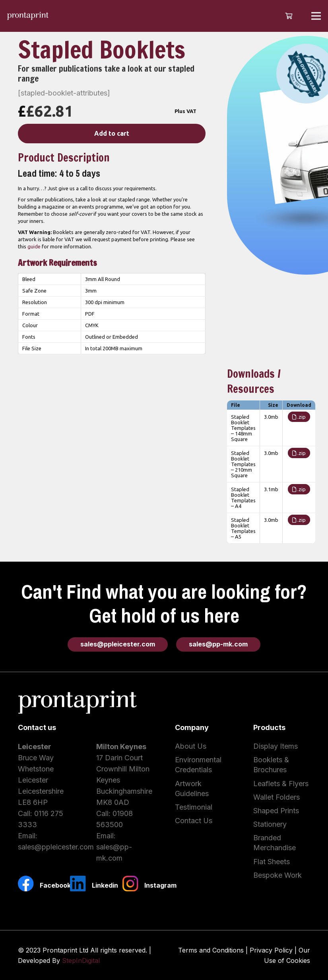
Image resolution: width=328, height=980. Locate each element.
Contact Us (194, 821)
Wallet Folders (277, 797)
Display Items (276, 746)
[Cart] (288, 16)
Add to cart (112, 133)
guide (34, 246)
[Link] (28, 16)
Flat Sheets (272, 862)
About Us (191, 746)
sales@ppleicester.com (56, 847)
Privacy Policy (271, 950)
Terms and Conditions (211, 950)
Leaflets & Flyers (281, 784)
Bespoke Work (278, 875)
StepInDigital (81, 960)
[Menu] (316, 16)
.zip (299, 417)
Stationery (270, 824)
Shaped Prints (276, 811)
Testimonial (194, 807)
